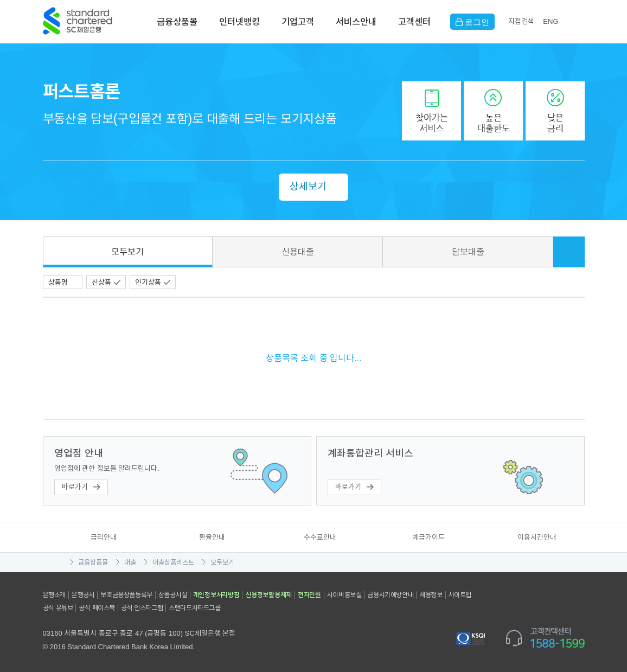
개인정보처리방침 (216, 595)
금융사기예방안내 (390, 595)
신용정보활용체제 (268, 595)
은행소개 (54, 595)
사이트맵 (460, 595)
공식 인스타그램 (142, 608)
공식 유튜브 (58, 608)
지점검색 (521, 21)
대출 (130, 562)
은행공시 (83, 595)
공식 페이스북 (97, 608)
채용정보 (431, 595)
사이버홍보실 (344, 595)
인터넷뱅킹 (239, 22)
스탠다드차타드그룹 (194, 608)
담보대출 (468, 252)
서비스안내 (356, 22)
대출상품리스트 (173, 562)
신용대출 (298, 252)
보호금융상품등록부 (126, 595)
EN (551, 21)
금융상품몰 (177, 22)
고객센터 (414, 22)
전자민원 (309, 595)
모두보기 (127, 252)
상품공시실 (173, 595)
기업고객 (298, 22)
